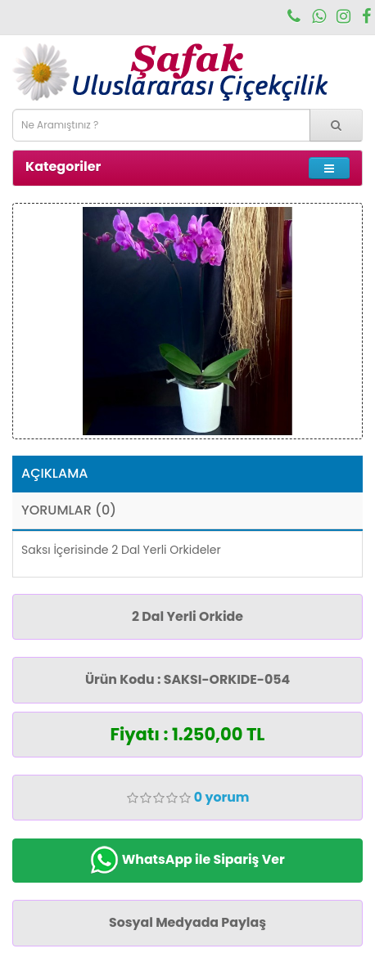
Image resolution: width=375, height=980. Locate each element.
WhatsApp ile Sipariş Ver (187, 860)
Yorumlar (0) (69, 510)
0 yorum (222, 797)
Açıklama (54, 473)
